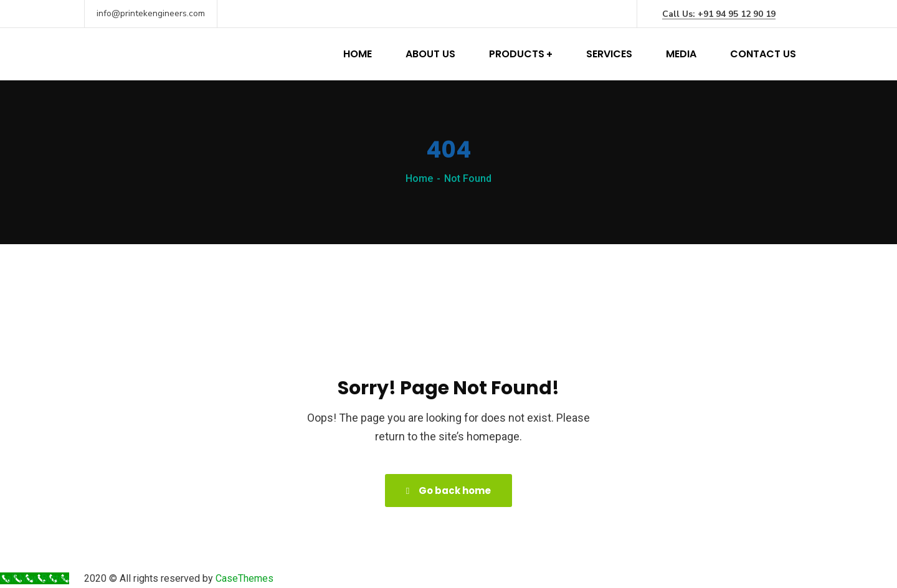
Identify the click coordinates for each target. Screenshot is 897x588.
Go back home (448, 491)
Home (419, 178)
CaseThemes (244, 578)
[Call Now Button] (35, 578)
